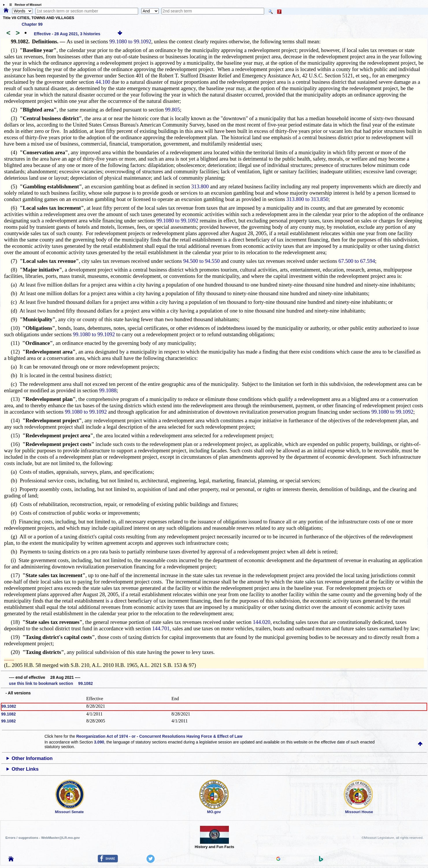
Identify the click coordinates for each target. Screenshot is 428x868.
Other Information (32, 758)
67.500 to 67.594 (357, 261)
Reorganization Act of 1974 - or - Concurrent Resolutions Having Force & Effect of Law (159, 736)
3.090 (99, 742)
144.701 (161, 628)
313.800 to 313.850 (307, 199)
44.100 (103, 82)
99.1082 (9, 706)
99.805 (172, 110)
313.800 (200, 186)
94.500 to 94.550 (201, 261)
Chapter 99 (32, 24)
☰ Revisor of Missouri (24, 5)
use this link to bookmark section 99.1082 (51, 683)
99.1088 (108, 390)
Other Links (25, 769)
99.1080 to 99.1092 (130, 41)
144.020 (262, 622)
